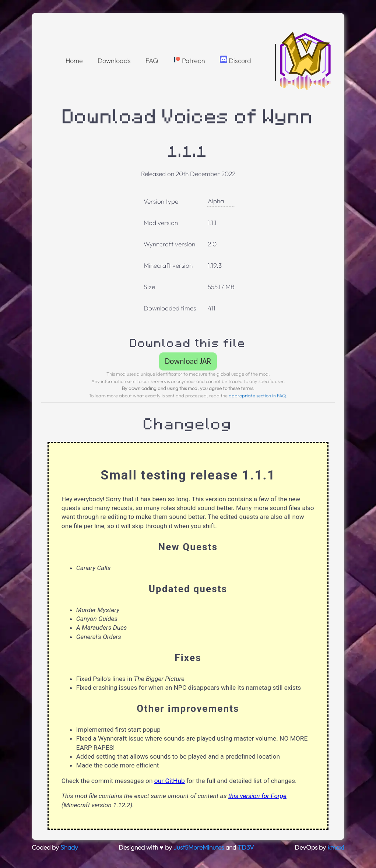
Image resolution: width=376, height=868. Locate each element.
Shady (69, 847)
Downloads (114, 61)
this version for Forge (257, 796)
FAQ (152, 61)
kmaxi (336, 847)
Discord (236, 60)
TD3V (246, 847)
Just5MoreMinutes (199, 847)
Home (74, 61)
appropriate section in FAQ (257, 396)
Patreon (189, 60)
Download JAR (188, 361)
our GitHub (170, 781)
